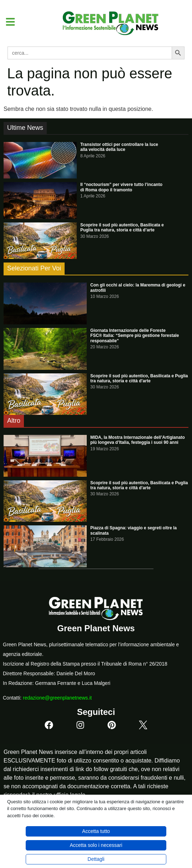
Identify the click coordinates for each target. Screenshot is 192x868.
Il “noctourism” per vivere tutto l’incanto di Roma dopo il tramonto (121, 187)
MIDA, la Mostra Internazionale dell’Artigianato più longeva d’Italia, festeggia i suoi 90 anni (138, 440)
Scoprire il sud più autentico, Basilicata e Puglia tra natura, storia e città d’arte (122, 227)
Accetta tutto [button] (96, 831)
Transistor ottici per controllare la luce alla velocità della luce (119, 147)
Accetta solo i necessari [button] (96, 845)
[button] (8, 22)
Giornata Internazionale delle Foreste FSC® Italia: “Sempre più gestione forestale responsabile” (135, 336)
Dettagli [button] (96, 859)
